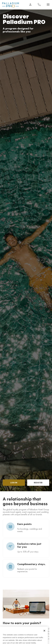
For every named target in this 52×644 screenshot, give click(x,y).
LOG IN (14, 483)
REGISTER (38, 483)
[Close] (44, 633)
